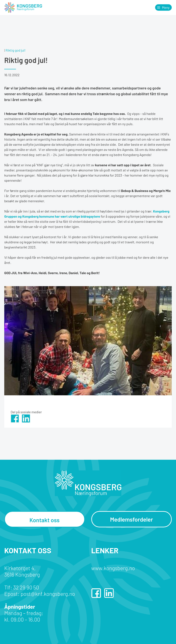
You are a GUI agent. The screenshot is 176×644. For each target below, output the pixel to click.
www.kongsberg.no (113, 568)
